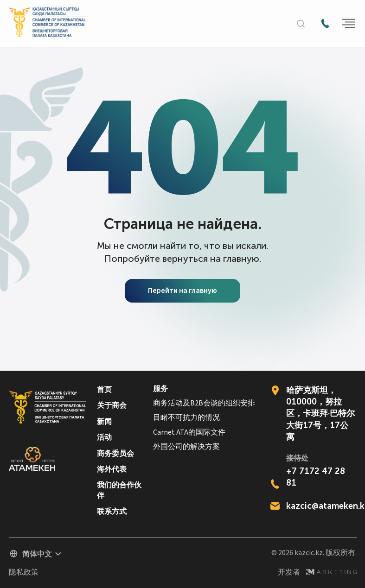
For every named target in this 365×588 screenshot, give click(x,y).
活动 (104, 437)
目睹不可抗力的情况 (186, 418)
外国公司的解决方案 (186, 447)
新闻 (104, 421)
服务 (160, 389)
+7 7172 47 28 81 (316, 477)
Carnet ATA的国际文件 (189, 433)
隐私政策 (24, 572)
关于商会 (112, 405)
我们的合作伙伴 (119, 490)
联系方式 (112, 511)
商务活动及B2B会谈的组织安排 (204, 403)
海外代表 (112, 469)
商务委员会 (115, 453)
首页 (104, 389)
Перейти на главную (182, 291)
